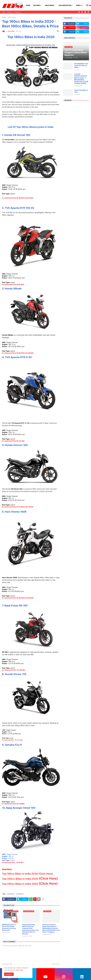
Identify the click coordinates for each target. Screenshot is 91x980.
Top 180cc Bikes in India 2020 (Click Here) (27, 874)
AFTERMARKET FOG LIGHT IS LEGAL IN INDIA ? (81, 65)
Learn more (19, 970)
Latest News (12, 17)
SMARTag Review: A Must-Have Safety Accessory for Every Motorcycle (9, 927)
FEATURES (37, 5)
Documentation (65, 5)
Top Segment (20, 894)
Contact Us (17, 12)
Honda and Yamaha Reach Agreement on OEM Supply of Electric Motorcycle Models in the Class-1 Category (51, 928)
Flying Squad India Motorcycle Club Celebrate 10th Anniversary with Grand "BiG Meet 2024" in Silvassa (30, 929)
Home (28, 5)
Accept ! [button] (9, 974)
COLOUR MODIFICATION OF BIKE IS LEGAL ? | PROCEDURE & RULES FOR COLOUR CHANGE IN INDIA (81, 79)
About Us (10, 12)
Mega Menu (50, 5)
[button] (82, 5)
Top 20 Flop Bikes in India (81, 91)
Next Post (55, 964)
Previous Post (8, 964)
